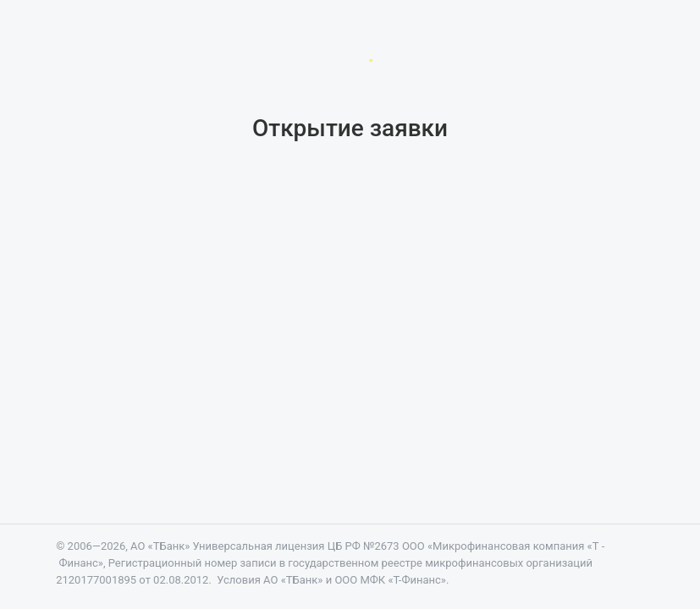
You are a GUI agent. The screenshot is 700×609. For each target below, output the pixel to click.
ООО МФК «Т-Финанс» (390, 580)
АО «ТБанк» (160, 546)
